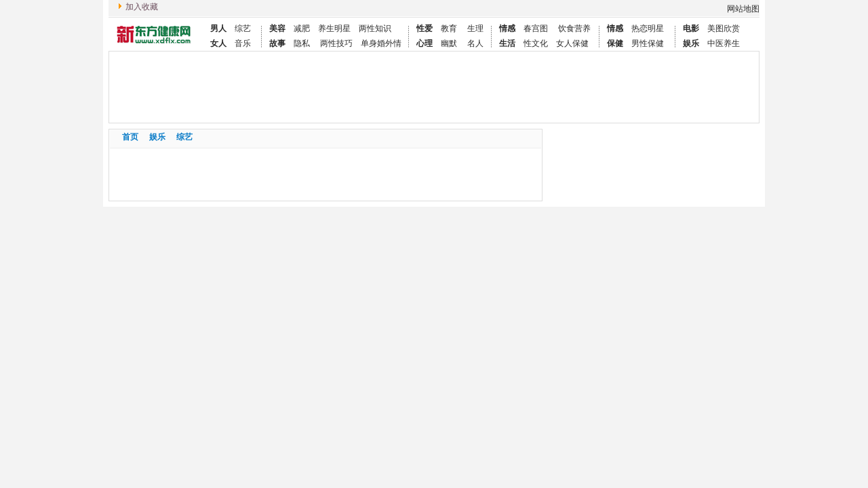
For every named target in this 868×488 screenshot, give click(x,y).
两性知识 (375, 28)
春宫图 (536, 28)
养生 (326, 28)
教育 (449, 28)
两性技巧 (335, 43)
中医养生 (724, 43)
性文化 (536, 43)
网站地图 (743, 9)
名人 (474, 43)
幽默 (449, 43)
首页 (130, 137)
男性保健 (648, 43)
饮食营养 (573, 28)
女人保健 (572, 43)
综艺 (243, 28)
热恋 (639, 28)
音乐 (243, 43)
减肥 (302, 28)
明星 (342, 28)
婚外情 (389, 43)
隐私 (302, 43)
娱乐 (157, 137)
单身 (369, 43)
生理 (474, 28)
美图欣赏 (724, 28)
